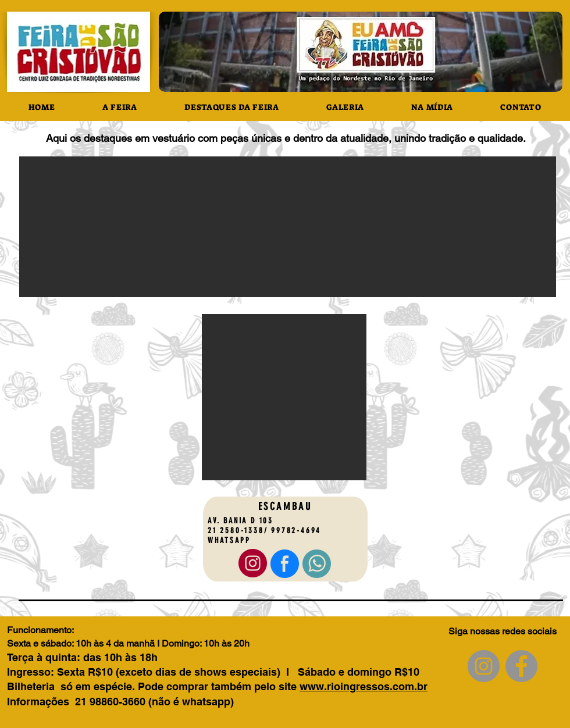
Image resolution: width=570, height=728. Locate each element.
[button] (288, 227)
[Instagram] (484, 666)
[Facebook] (521, 666)
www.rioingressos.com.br (364, 686)
